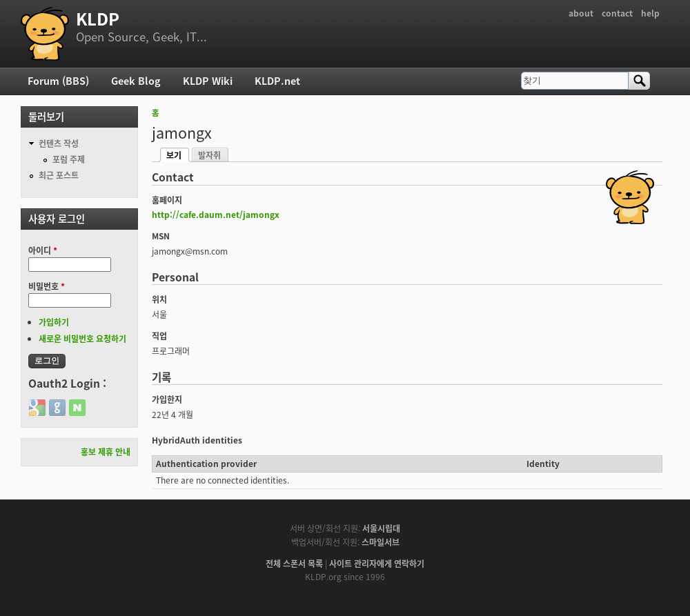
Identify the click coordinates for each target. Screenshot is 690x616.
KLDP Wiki (208, 81)
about (581, 13)
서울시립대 (381, 528)
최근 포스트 (59, 175)
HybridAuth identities (197, 440)
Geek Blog (136, 81)
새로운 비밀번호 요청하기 (82, 339)
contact (617, 13)
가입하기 (54, 322)
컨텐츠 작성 (59, 143)
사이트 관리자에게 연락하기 (377, 564)
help (650, 13)
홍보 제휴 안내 (106, 452)
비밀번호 (47, 286)
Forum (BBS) (58, 81)
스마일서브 (381, 542)
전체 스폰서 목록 (294, 564)
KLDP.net (277, 81)
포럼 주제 (69, 159)
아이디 (43, 250)
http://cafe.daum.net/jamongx (216, 215)
